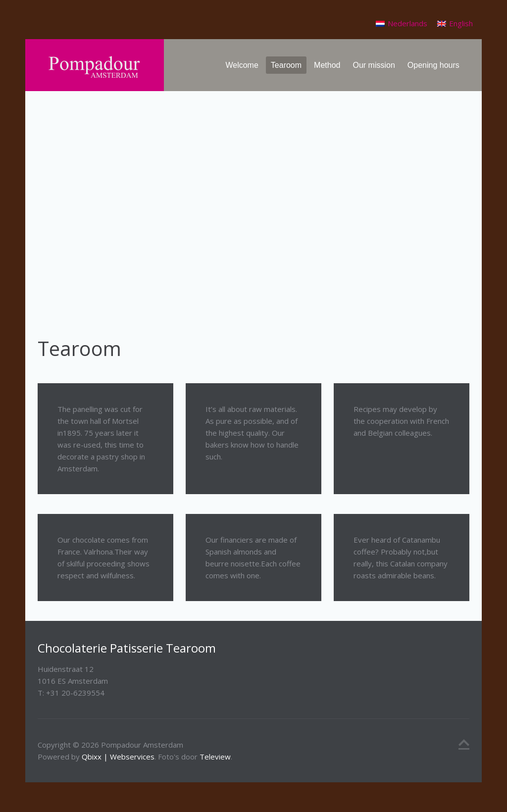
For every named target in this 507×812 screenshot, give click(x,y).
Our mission (374, 65)
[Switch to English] (455, 24)
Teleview (215, 757)
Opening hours (433, 65)
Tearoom (286, 65)
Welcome (242, 65)
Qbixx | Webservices (118, 757)
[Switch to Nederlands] (402, 24)
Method (327, 65)
